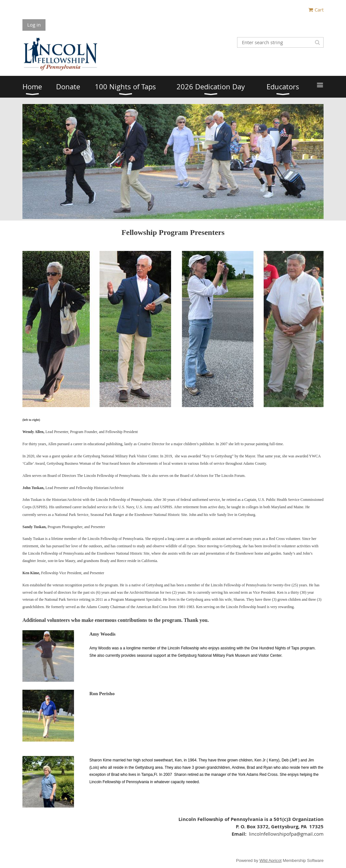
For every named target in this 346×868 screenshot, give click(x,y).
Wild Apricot (271, 860)
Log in (34, 25)
